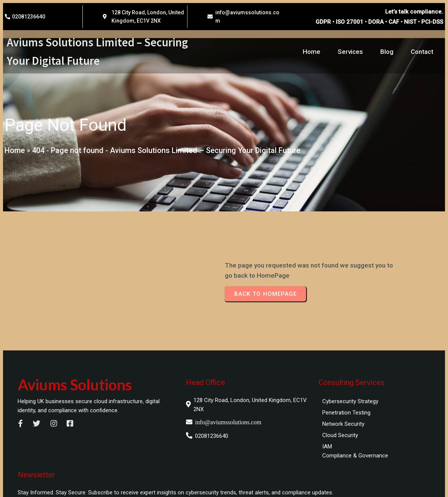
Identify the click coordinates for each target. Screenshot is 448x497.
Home (14, 152)
